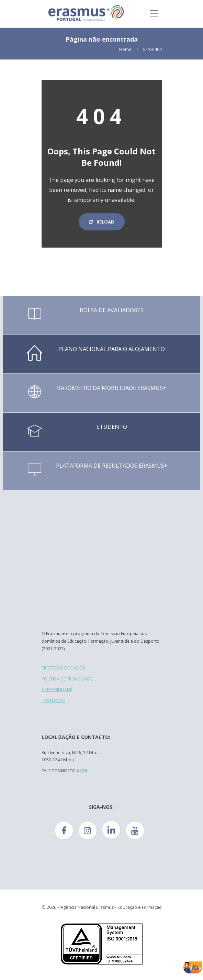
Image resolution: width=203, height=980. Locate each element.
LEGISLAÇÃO (54, 701)
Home (125, 49)
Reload (102, 222)
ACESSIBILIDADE (57, 690)
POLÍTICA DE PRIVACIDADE (67, 679)
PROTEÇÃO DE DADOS (63, 668)
